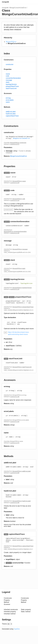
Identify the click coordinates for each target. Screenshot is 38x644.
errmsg (8, 98)
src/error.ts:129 (15, 183)
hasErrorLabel (11, 114)
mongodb (5, 2)
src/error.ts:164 (15, 422)
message (9, 80)
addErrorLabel (11, 112)
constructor (10, 64)
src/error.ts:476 (15, 443)
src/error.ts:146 (15, 397)
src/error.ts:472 (15, 144)
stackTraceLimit (11, 88)
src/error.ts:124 (15, 200)
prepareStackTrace (12, 86)
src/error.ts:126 (15, 233)
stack (8, 82)
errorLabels (10, 100)
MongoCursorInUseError (18, 8)
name (8, 102)
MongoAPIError (11, 42)
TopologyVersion (26, 283)
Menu (34, 2)
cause (8, 74)
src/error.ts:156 (15, 503)
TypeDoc (17, 629)
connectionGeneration (13, 78)
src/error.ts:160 (15, 473)
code (7, 76)
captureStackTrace (12, 116)
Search (26, 2)
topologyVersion (11, 84)
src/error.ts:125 (15, 289)
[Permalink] (16, 133)
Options (30, 2)
